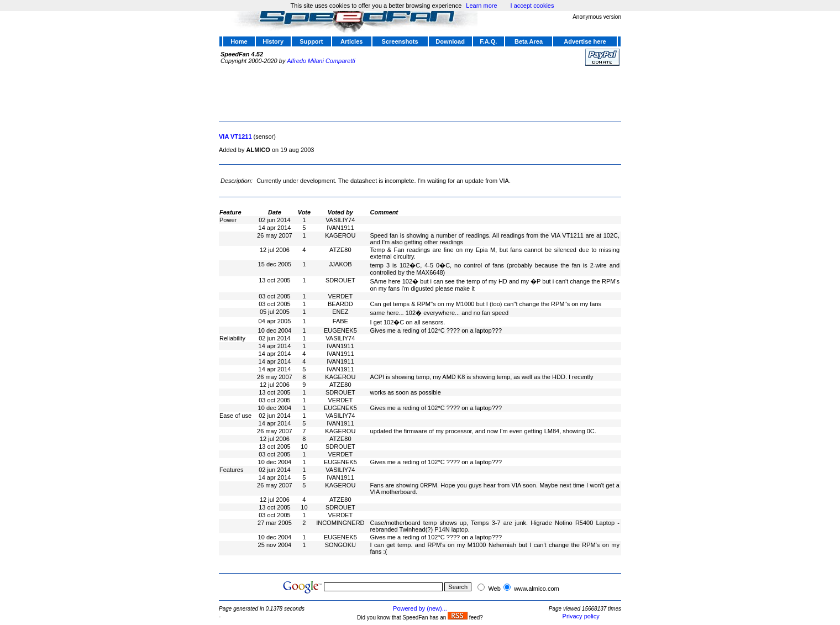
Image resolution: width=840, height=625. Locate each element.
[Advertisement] (420, 92)
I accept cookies (532, 6)
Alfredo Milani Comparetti (321, 61)
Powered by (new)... (420, 608)
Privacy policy (581, 616)
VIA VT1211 (235, 136)
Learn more (481, 6)
